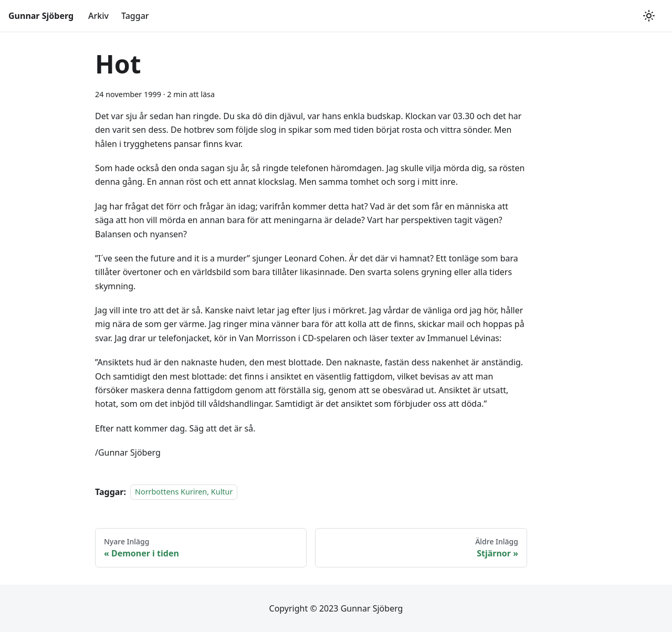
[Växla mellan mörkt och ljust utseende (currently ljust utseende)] (649, 16)
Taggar (135, 16)
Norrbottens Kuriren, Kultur (184, 492)
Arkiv (98, 16)
